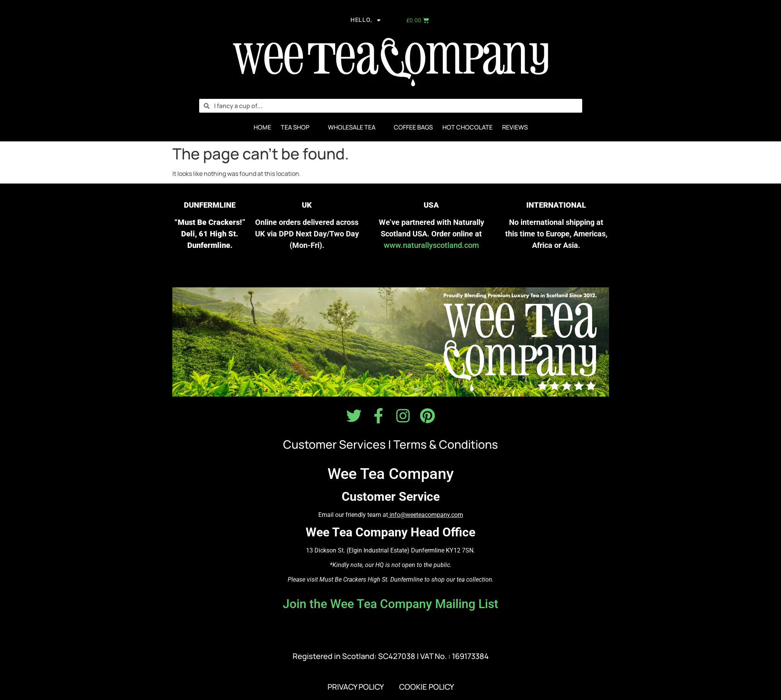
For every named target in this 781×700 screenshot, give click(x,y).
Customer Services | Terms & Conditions (390, 445)
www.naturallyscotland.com (431, 245)
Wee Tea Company (391, 474)
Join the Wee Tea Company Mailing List (390, 604)
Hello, (365, 21)
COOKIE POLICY (427, 687)
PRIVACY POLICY (356, 687)
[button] (300, 128)
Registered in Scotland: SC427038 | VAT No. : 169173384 (391, 657)
